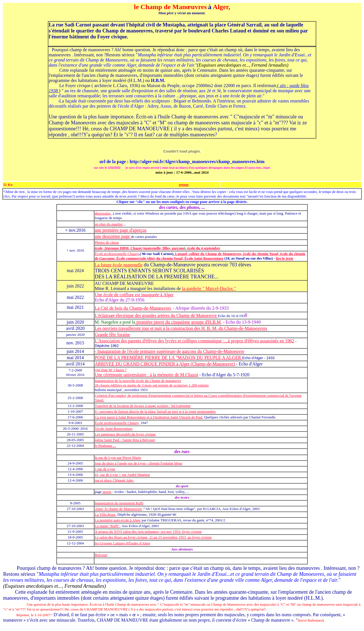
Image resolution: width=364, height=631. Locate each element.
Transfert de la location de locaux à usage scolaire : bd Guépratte (143, 406)
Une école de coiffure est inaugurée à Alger (134, 295)
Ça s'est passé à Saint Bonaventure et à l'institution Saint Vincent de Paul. (149, 417)
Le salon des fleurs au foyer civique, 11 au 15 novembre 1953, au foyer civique (153, 537)
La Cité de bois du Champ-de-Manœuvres (133, 308)
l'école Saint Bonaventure (114, 428)
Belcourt (101, 555)
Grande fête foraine (112, 335)
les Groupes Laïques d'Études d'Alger (122, 543)
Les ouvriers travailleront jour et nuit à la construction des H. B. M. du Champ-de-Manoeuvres (181, 328)
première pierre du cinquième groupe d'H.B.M (178, 322)
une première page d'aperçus (121, 230)
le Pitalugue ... (105, 446)
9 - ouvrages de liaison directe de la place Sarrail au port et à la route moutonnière (155, 411)
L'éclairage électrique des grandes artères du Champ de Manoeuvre (156, 315)
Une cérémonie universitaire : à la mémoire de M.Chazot (146, 375)
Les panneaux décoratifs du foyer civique (125, 434)
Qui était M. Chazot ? (111, 370)
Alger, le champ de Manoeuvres (118, 509)
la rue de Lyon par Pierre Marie (118, 458)
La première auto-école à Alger (118, 520)
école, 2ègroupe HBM (112, 248)
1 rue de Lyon (105, 469)
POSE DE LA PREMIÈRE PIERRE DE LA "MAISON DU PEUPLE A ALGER (168, 358)
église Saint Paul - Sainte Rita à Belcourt (125, 440)
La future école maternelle (119, 265)
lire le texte (285, 258)
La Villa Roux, (106, 514)
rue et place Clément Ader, (114, 480)
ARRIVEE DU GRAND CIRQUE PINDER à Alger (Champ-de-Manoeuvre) (165, 364)
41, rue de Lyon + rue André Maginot (122, 475)
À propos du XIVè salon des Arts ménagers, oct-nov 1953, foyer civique (148, 532)
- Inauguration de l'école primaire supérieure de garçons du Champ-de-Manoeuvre (169, 351)
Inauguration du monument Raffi (119, 503)
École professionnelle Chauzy (117, 254)
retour (184, 185)
